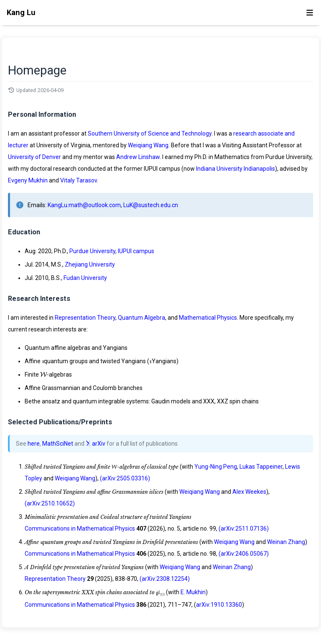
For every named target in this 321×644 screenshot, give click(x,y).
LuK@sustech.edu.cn (151, 205)
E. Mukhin (193, 592)
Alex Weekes (249, 492)
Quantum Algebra (141, 318)
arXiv (96, 444)
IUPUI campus (136, 251)
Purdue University (92, 251)
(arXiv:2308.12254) (165, 579)
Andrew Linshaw (138, 157)
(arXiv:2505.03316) (125, 478)
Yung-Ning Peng (216, 467)
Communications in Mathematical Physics (80, 529)
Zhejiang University (90, 264)
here (34, 444)
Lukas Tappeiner (261, 467)
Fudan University (85, 278)
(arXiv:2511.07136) (244, 529)
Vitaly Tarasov (79, 180)
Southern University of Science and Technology (150, 133)
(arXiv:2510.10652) (50, 503)
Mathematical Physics (208, 318)
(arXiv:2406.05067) (244, 554)
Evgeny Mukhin (28, 180)
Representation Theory (85, 318)
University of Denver (34, 157)
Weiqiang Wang (148, 145)
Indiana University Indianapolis (236, 169)
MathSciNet (58, 444)
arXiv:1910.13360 (219, 605)
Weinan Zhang (286, 542)
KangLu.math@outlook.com (84, 205)
